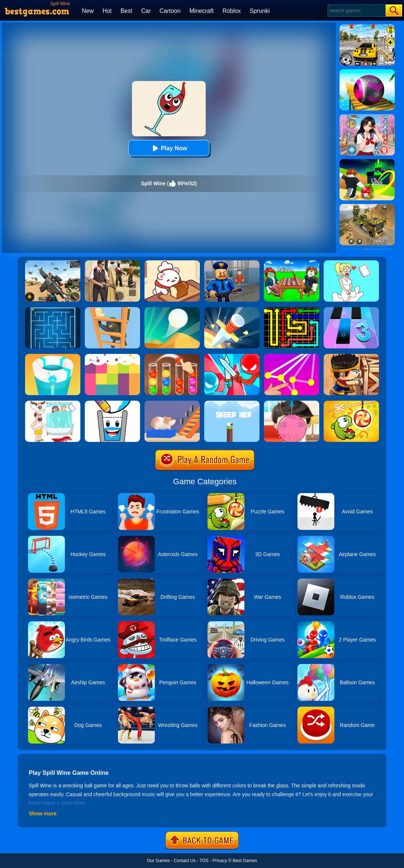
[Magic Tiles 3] (351, 310)
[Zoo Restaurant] (172, 263)
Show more (43, 813)
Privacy (220, 861)
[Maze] (53, 310)
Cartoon (170, 11)
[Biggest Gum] (292, 403)
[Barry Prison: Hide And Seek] (232, 263)
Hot (107, 11)
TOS (204, 861)
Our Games (159, 861)
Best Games (245, 861)
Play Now (169, 148)
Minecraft (202, 11)
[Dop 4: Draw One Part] (53, 403)
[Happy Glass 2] (112, 403)
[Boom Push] (232, 356)
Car (146, 11)
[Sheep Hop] (232, 403)
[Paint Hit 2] (53, 356)
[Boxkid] (351, 356)
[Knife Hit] (232, 310)
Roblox (231, 11)
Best (126, 11)
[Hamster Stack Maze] (172, 403)
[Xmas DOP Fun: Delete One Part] (351, 263)
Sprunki (260, 11)
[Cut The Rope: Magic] (351, 403)
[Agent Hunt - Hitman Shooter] (112, 263)
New (88, 11)
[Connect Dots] (292, 356)
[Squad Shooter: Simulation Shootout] (53, 263)
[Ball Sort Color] (172, 356)
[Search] (356, 10)
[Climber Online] (112, 310)
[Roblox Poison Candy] (292, 263)
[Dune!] (172, 310)
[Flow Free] (292, 310)
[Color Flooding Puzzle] (112, 356)
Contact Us (184, 861)
